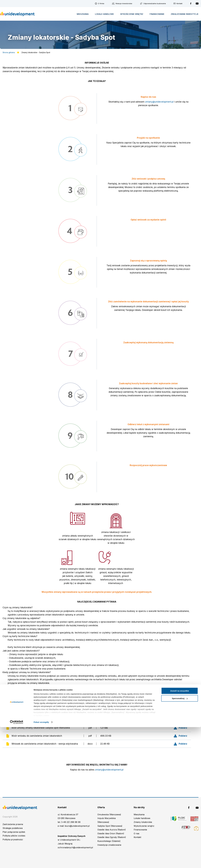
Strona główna (9, 52)
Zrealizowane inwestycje (185, 14)
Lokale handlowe (104, 14)
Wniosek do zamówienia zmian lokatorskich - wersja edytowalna (45, 744)
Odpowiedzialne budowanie (155, 4)
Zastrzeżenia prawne (13, 824)
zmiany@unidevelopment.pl (159, 102)
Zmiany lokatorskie (143, 822)
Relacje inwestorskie (124, 4)
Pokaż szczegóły (41, 863)
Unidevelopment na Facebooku (191, 4)
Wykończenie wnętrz (132, 14)
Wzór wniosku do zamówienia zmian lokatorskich (37, 736)
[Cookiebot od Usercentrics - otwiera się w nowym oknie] (17, 863)
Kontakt (179, 4)
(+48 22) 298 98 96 (71, 822)
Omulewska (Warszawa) (109, 814)
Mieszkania (83, 14)
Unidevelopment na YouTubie (197, 4)
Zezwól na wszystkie (180, 832)
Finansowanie (157, 14)
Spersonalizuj (180, 839)
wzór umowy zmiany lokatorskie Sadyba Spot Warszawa (41, 728)
